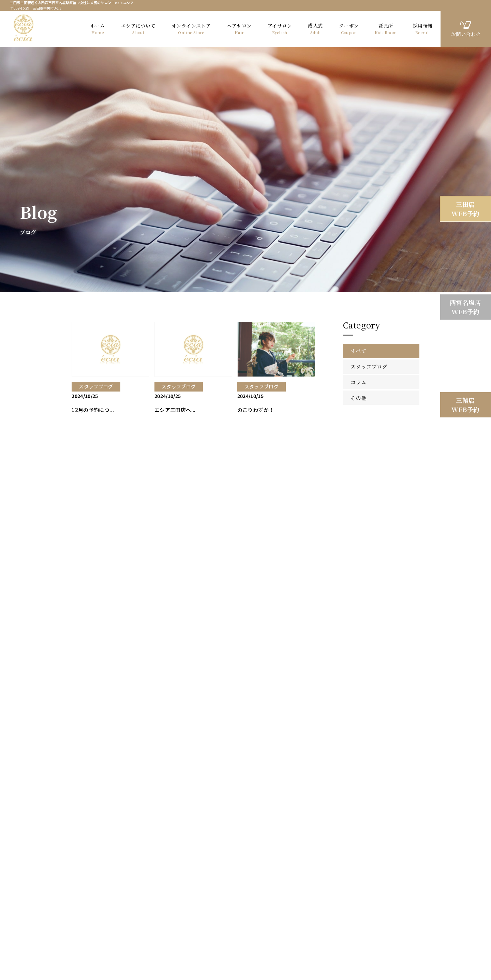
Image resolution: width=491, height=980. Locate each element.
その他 (358, 397)
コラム (358, 381)
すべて (358, 350)
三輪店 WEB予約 (466, 405)
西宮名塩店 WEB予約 (465, 307)
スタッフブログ (369, 366)
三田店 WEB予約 (466, 209)
